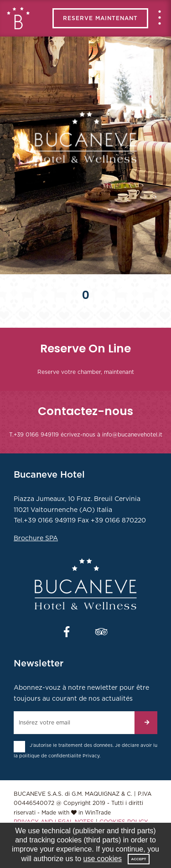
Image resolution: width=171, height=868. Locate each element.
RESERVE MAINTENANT (100, 18)
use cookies (103, 859)
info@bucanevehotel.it (132, 435)
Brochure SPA (36, 538)
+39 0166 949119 (36, 435)
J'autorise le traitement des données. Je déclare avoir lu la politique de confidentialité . (85, 751)
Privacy (91, 756)
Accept (139, 859)
